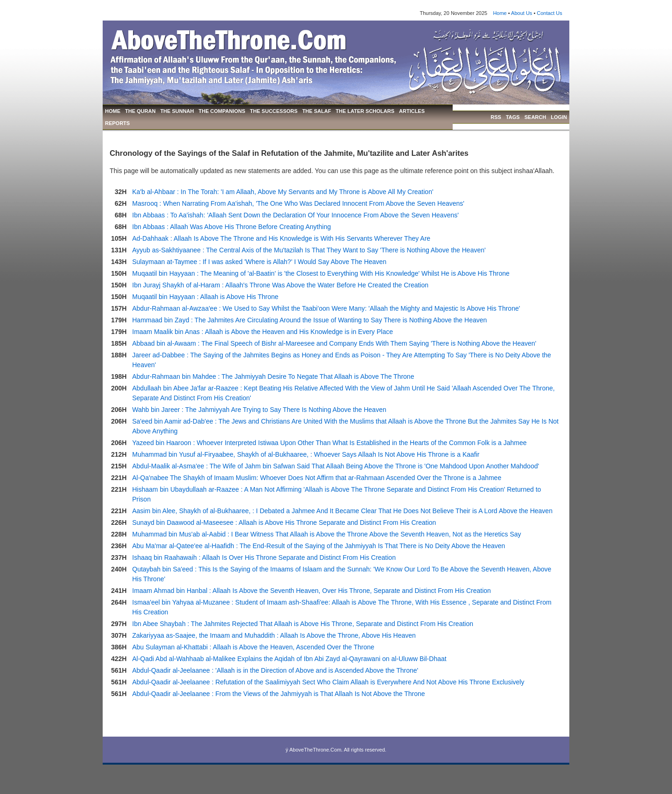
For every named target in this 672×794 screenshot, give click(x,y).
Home (500, 13)
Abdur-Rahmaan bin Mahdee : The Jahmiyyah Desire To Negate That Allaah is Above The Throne (273, 376)
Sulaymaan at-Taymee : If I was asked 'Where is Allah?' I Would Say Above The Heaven (259, 262)
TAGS (513, 117)
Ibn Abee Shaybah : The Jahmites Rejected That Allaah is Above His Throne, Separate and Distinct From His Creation (303, 624)
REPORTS (117, 123)
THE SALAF (317, 111)
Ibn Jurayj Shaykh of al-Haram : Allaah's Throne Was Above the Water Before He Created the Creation (280, 285)
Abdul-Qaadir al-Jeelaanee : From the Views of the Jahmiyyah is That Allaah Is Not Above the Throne (278, 694)
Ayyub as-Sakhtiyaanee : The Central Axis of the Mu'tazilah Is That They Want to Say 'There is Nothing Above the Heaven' (309, 250)
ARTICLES (412, 111)
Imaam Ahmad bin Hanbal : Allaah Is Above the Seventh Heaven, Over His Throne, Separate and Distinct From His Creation (311, 591)
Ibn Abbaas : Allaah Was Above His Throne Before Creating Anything (231, 227)
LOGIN (559, 117)
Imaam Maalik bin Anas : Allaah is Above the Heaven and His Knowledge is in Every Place (262, 332)
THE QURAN (140, 111)
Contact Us (549, 13)
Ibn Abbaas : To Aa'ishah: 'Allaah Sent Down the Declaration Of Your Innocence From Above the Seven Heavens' (295, 215)
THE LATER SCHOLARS (365, 111)
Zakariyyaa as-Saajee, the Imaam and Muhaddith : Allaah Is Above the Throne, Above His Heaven (274, 635)
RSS (496, 117)
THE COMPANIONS (222, 111)
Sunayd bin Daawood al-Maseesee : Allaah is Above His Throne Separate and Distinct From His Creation (284, 522)
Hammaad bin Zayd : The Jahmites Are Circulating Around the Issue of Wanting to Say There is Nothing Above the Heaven (309, 320)
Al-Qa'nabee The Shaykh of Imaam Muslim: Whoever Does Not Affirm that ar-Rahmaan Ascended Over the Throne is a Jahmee (317, 478)
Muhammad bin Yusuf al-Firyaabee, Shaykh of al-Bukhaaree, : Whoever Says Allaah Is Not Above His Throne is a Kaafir (306, 454)
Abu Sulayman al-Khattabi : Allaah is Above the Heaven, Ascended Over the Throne (253, 647)
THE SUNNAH (177, 111)
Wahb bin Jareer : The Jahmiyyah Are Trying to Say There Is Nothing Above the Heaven (259, 410)
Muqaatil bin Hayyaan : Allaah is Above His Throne (205, 297)
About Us (521, 13)
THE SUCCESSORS (274, 111)
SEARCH (535, 117)
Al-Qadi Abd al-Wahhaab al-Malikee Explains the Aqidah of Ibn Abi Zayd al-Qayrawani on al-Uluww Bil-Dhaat (289, 659)
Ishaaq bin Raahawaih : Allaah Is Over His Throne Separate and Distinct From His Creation (264, 557)
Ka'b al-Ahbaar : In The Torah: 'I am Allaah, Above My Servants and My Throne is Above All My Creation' (283, 192)
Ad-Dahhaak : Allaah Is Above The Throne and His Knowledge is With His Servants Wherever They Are (281, 238)
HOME (113, 111)
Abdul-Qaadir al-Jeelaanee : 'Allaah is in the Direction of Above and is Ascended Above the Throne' (275, 670)
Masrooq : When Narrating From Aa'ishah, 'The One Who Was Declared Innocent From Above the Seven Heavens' (298, 203)
